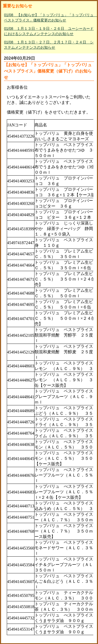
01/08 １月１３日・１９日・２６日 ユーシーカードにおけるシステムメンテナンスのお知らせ (49, 31)
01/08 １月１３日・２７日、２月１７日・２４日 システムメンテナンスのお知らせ (49, 45)
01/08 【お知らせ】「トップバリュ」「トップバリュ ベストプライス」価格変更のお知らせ (49, 18)
